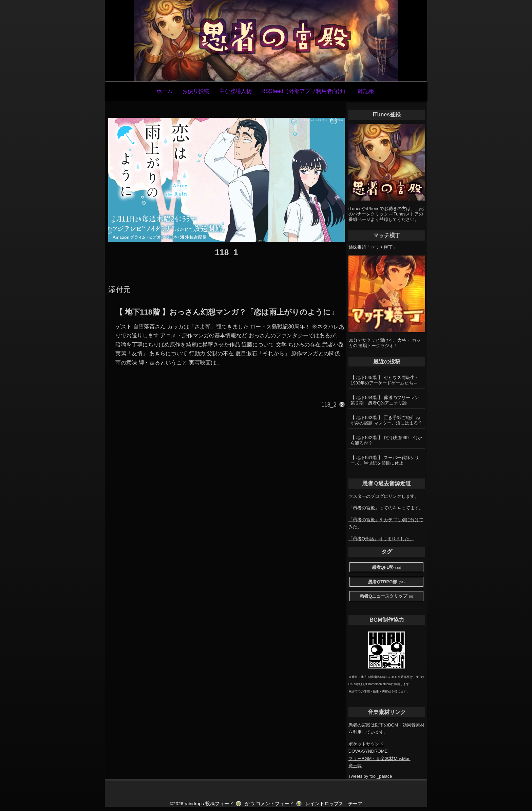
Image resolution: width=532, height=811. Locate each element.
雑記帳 (366, 91)
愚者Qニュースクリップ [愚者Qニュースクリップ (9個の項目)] (386, 596)
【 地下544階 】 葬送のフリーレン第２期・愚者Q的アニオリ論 (385, 400)
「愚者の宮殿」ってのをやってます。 (386, 508)
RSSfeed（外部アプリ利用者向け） (305, 91)
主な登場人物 (235, 91)
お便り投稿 (196, 91)
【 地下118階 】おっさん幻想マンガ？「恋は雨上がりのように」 (227, 312)
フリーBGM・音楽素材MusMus (379, 759)
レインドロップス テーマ (334, 804)
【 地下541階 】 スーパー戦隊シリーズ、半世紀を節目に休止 (385, 460)
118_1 (226, 252)
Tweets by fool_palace (370, 776)
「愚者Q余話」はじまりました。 (381, 539)
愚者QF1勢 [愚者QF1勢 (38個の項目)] (387, 568)
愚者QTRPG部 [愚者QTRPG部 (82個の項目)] (386, 582)
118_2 (329, 405)
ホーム (165, 91)
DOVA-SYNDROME (368, 751)
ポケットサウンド (366, 744)
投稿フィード (220, 804)
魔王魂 (355, 766)
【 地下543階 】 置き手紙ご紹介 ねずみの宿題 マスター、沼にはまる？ (386, 420)
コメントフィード (275, 804)
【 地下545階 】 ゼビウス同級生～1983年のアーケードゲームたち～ (385, 380)
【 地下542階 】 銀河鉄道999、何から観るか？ (386, 440)
